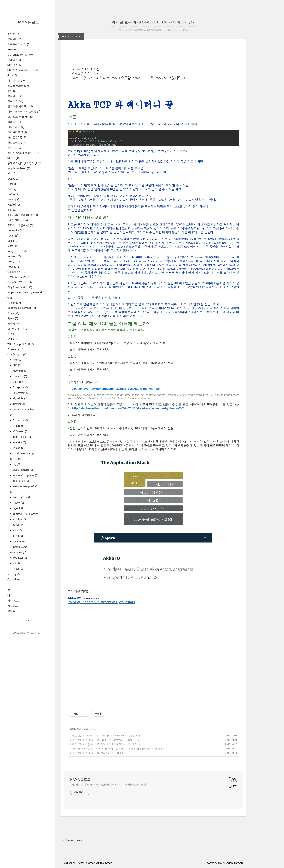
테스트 (13, 158)
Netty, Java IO (17, 251)
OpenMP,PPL (17, 272)
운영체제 (15, 148)
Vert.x (13, 339)
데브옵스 (15, 65)
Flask (12, 184)
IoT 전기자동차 (18, 220)
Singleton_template (25, 514)
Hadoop (14, 199)
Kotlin (13, 241)
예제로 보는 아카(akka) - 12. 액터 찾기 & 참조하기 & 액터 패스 (103, 744)
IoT (12, 210)
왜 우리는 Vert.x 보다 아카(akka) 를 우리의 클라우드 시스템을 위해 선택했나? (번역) (115, 749)
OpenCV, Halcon (19, 277)
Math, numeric (22, 470)
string (17, 536)
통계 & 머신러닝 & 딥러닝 (25, 163)
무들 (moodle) (18, 86)
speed (18, 525)
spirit (17, 530)
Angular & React (19, 168)
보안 (12, 91)
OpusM (13, 579)
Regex (18, 503)
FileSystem (21, 393)
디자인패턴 (17, 81)
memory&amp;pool (25, 475)
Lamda (18, 448)
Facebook (90, 863)
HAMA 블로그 (28, 22)
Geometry (20, 420)
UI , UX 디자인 (18, 329)
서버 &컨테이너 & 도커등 (24, 112)
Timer (17, 569)
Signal (18, 508)
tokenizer (19, 558)
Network (14, 256)
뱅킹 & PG (15, 96)
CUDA (13, 179)
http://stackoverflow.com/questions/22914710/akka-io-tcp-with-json (115, 389)
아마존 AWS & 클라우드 (23, 153)
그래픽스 (15, 60)
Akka (13, 174)
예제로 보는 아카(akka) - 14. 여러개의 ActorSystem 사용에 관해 (104, 736)
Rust (12, 49)
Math (12, 246)
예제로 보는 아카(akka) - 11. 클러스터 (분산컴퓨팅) (97, 753)
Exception (20, 387)
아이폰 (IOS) (17, 137)
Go (12, 189)
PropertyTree (22, 497)
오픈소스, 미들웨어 (20, 117)
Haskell (14, 205)
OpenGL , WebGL (20, 282)
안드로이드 (17, 143)
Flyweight (20, 398)
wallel (241, 863)
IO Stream (20, 431)
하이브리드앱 (17, 132)
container (19, 376)
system (18, 541)
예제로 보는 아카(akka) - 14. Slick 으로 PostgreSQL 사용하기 (102, 740)
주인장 (13, 34)
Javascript (16, 230)
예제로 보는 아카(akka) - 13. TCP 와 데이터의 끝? (153, 22)
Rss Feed (68, 863)
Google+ (109, 863)
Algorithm (20, 371)
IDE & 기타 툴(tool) (20, 225)
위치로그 (13, 606)
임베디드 (15, 122)
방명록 (11, 611)
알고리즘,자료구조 (20, 106)
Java (13, 236)
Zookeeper (16, 349)
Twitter (80, 863)
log (16, 464)
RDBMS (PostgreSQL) (23, 308)
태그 (10, 595)
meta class (20, 481)
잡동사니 (15, 39)
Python (14, 303)
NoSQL (13, 261)
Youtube (100, 863)
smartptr (19, 519)
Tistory (221, 863)
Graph (18, 426)
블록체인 (15, 101)
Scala (13, 313)
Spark (13, 318)
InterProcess (21, 437)
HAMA (13, 194)
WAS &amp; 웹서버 (21, 344)
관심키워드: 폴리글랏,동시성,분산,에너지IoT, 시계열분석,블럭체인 (108, 785)
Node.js (14, 267)
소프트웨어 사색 (19, 44)
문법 (17, 360)
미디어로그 (14, 600)
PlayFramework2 (20, 287)
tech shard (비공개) (21, 55)
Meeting (14, 574)
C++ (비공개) (17, 355)
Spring (13, 323)
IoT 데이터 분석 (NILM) (23, 215)
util (16, 563)
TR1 (17, 365)
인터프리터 (16, 127)
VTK (12, 334)
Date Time (20, 382)
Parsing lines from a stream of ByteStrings (101, 602)
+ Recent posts (73, 840)
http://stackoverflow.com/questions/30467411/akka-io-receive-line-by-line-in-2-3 (128, 408)
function (19, 404)
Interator (19, 442)
